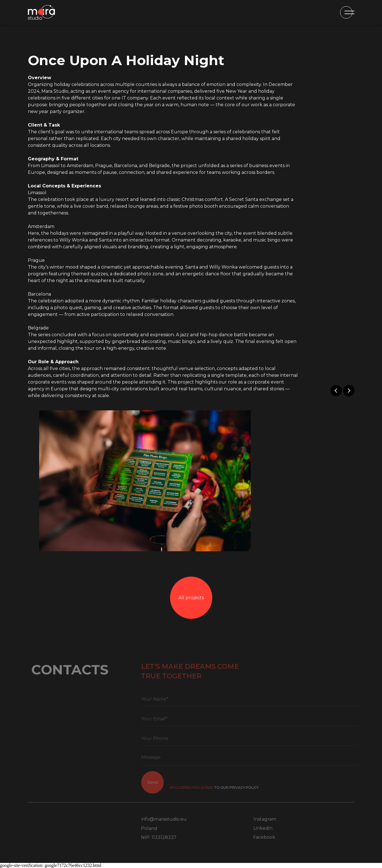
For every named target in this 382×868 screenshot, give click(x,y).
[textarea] (256, 758)
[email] (256, 719)
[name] (256, 699)
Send (159, 782)
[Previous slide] (336, 391)
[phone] (256, 739)
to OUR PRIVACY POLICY (243, 788)
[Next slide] (349, 391)
